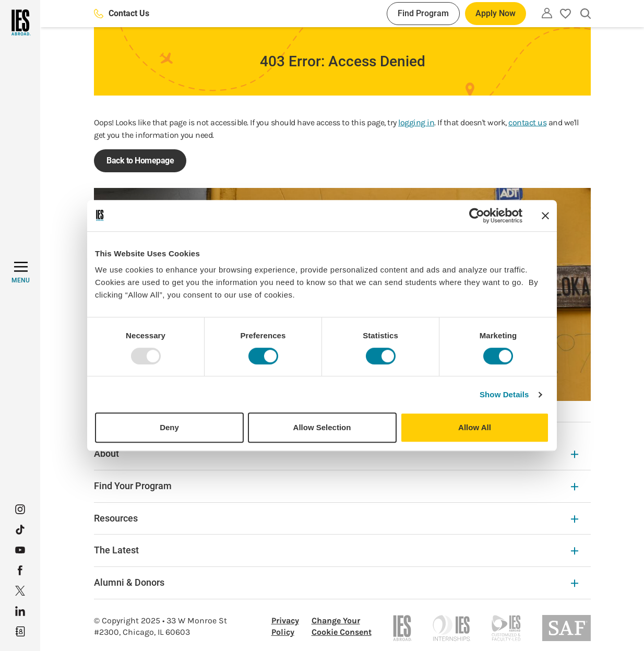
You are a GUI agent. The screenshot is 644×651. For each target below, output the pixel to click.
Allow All (475, 427)
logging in (416, 122)
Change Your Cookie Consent (342, 626)
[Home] (20, 22)
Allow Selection (322, 427)
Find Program (423, 13)
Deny (169, 427)
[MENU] (21, 273)
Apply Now (496, 13)
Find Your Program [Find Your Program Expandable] (336, 486)
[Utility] (547, 13)
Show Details (504, 394)
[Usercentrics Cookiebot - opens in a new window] (477, 216)
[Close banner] (545, 216)
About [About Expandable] (336, 453)
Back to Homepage (140, 161)
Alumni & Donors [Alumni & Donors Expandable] (336, 582)
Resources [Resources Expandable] (336, 518)
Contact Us (122, 13)
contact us (527, 122)
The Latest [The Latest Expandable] (336, 550)
